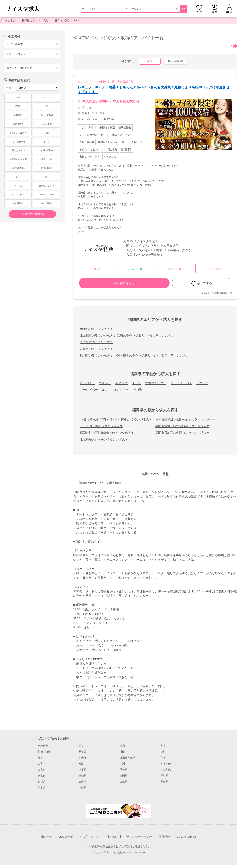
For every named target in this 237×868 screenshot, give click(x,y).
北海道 (42, 776)
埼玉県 (83, 770)
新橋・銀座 (44, 752)
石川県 (42, 782)
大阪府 (83, 782)
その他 (137, 390)
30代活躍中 (18, 203)
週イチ (47, 142)
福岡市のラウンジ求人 (67, 20)
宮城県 (83, 776)
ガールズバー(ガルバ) (94, 390)
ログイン (229, 9)
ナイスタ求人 (8, 20)
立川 (163, 758)
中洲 (122, 764)
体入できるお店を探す (19, 68)
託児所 (18, 106)
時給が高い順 (176, 61)
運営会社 (164, 837)
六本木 (164, 746)
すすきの (166, 764)
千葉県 (123, 770)
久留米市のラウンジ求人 (96, 342)
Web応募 (96, 269)
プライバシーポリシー (138, 837)
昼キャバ (122, 383)
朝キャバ (105, 383)
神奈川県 (166, 770)
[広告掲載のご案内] (118, 810)
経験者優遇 (18, 124)
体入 (18, 98)
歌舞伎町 (43, 746)
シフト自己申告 (18, 142)
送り (47, 177)
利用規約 (112, 837)
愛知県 (164, 776)
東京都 (42, 770)
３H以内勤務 (47, 150)
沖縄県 (83, 788)
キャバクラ (87, 383)
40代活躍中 (47, 203)
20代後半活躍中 (47, 195)
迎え (18, 177)
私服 (47, 133)
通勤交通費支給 (18, 168)
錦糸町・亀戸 (127, 758)
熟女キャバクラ (156, 383)
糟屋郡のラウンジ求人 (95, 329)
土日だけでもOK (18, 150)
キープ (199, 9)
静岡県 (123, 776)
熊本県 (42, 788)
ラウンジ (202, 383)
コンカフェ (121, 390)
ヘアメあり (47, 124)
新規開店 (18, 115)
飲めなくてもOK (47, 186)
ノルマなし (18, 186)
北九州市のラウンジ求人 (96, 336)
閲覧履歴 (214, 9)
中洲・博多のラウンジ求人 (132, 356)
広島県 (123, 782)
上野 (163, 752)
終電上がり (47, 159)
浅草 (40, 758)
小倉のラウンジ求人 (160, 336)
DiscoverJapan (186, 837)
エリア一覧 (66, 837)
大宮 (40, 764)
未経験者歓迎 (47, 115)
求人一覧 (47, 837)
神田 (122, 752)
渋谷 (81, 746)
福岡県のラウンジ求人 (35, 20)
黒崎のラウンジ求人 (131, 336)
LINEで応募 (136, 269)
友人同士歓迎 (18, 195)
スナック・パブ (181, 383)
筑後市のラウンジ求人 (95, 349)
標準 (150, 61)
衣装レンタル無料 (18, 133)
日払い (47, 98)
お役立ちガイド (90, 837)
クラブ (136, 383)
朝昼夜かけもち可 (18, 159)
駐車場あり (47, 168)
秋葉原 (83, 752)
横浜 (81, 764)
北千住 (83, 758)
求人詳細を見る (124, 283)
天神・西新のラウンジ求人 (170, 356)
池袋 (122, 746)
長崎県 (164, 782)
